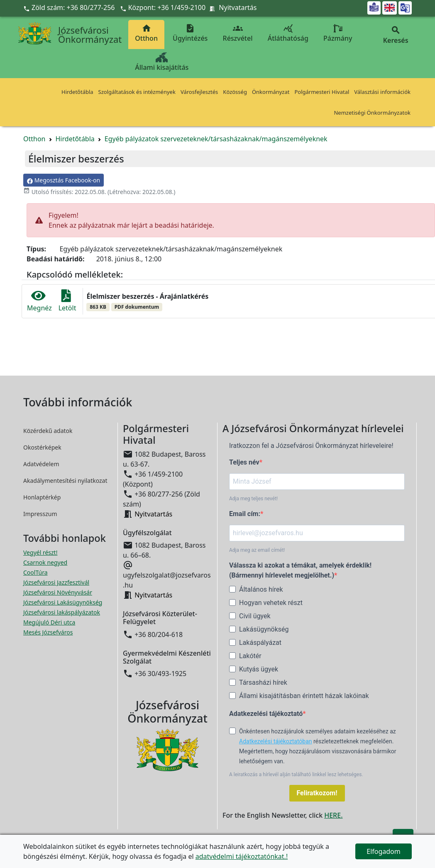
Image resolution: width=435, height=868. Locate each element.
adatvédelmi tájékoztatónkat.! (242, 856)
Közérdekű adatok (48, 431)
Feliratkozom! (317, 793)
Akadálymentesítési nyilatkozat (65, 481)
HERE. (333, 815)
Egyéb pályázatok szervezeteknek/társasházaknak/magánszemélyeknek (216, 139)
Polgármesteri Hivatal (322, 92)
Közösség (235, 92)
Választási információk (382, 92)
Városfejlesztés (199, 92)
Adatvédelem (41, 464)
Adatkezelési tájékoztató (266, 714)
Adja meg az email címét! (257, 550)
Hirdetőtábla (77, 92)
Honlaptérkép (42, 497)
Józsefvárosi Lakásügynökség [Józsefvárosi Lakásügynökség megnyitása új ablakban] (63, 602)
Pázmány (338, 33)
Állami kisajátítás (162, 62)
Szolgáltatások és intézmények (137, 92)
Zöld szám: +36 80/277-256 (70, 7)
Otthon (146, 33)
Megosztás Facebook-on (64, 180)
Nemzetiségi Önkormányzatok (372, 113)
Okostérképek (42, 447)
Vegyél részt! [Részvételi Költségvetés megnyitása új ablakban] (40, 552)
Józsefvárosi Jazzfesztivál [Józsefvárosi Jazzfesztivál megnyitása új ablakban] (56, 582)
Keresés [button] (396, 35)
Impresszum (40, 514)
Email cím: (245, 514)
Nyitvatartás (238, 7)
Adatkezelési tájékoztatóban (276, 741)
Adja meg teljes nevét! (253, 499)
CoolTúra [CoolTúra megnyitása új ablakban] (35, 572)
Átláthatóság (288, 33)
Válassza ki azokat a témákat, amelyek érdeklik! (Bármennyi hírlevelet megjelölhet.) (300, 570)
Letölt (67, 301)
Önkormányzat (271, 92)
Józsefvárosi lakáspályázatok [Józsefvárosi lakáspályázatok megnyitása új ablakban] (62, 612)
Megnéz (39, 301)
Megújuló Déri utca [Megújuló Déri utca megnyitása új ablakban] (49, 622)
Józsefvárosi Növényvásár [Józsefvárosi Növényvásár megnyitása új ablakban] (58, 592)
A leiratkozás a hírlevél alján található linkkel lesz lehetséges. (296, 775)
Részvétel (238, 33)
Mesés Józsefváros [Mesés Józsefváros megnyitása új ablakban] (48, 632)
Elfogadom (384, 851)
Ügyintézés (190, 33)
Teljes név (244, 462)
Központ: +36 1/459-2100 (167, 7)
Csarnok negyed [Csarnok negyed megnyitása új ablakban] (45, 562)
